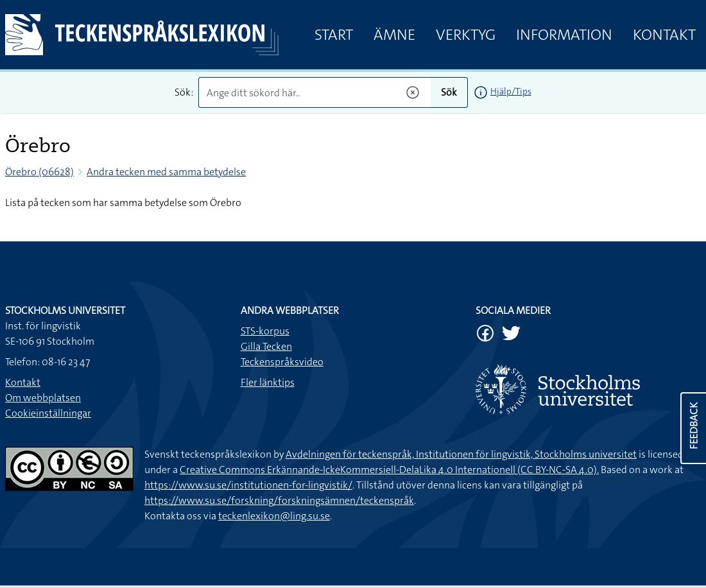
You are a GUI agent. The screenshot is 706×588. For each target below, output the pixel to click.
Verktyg (466, 35)
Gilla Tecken (266, 346)
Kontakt (664, 35)
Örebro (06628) (39, 172)
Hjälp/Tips (511, 91)
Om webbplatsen (43, 398)
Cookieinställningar (48, 413)
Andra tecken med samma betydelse (166, 172)
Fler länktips (268, 382)
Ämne (394, 35)
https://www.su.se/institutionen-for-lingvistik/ (248, 485)
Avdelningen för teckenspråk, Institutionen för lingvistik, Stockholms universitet (461, 454)
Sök (449, 92)
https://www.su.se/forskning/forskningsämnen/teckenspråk (279, 500)
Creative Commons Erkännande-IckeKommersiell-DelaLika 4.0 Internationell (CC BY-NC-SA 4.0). (389, 470)
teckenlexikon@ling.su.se (274, 516)
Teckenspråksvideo (282, 362)
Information (564, 35)
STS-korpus (265, 331)
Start (334, 35)
